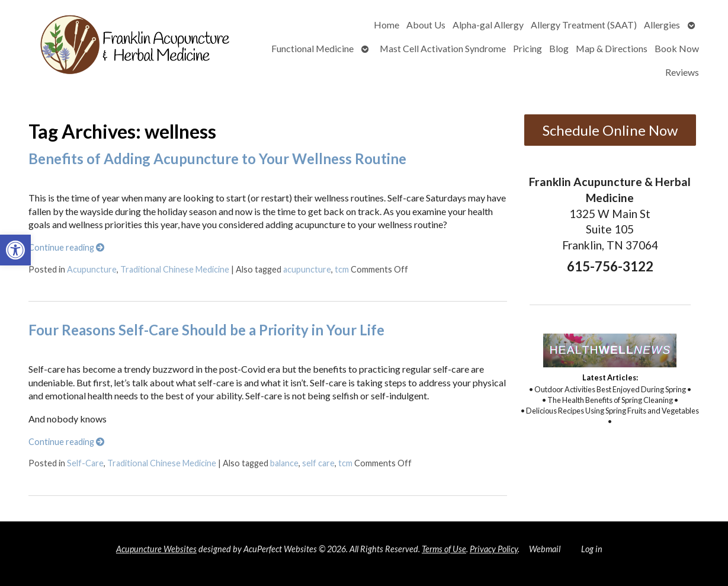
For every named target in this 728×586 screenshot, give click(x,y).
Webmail (545, 549)
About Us (426, 25)
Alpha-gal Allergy (488, 25)
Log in (592, 549)
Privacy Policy (494, 549)
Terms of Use (444, 549)
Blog (559, 48)
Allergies (662, 25)
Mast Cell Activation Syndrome (443, 48)
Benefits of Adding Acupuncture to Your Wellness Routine (217, 158)
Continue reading (66, 247)
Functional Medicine (312, 48)
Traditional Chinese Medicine (175, 269)
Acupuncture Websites (156, 549)
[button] (15, 250)
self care (318, 463)
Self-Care (85, 463)
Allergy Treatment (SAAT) (584, 25)
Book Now (677, 48)
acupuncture (307, 269)
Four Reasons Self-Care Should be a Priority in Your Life (206, 330)
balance (284, 463)
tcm (342, 269)
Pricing (527, 48)
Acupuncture (92, 269)
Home (387, 25)
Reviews (682, 72)
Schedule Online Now (610, 130)
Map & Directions (612, 48)
